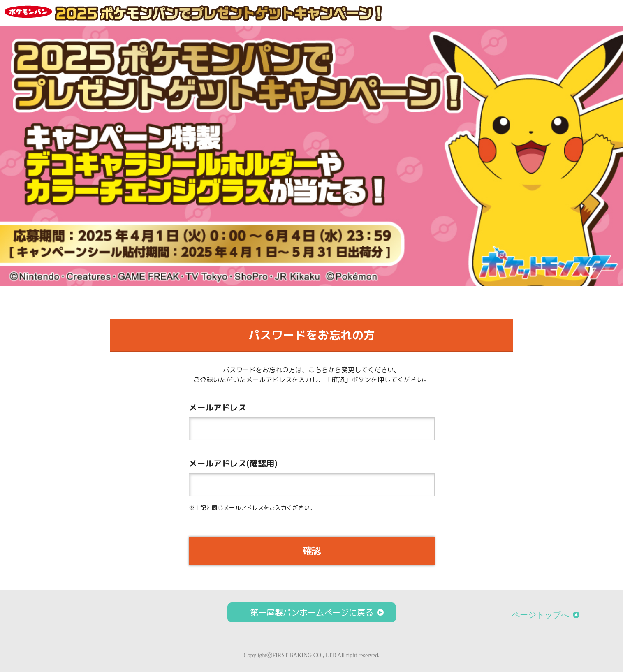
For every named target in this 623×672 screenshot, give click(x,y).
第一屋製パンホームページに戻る (312, 612)
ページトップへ (540, 615)
